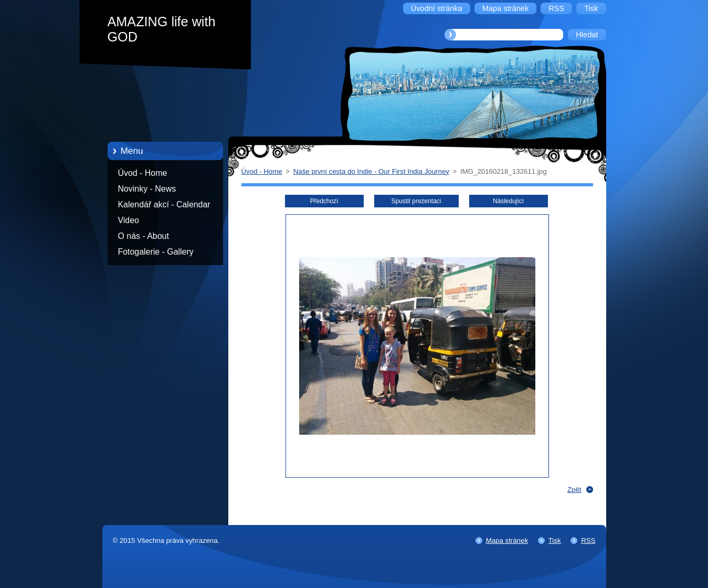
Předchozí (324, 201)
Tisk (555, 540)
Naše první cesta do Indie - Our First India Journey (371, 171)
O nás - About (144, 236)
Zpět (574, 490)
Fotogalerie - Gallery (156, 252)
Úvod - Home (143, 173)
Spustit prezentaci (416, 201)
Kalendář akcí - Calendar (164, 204)
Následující (508, 201)
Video (129, 220)
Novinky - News (147, 189)
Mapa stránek (507, 540)
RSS (588, 540)
